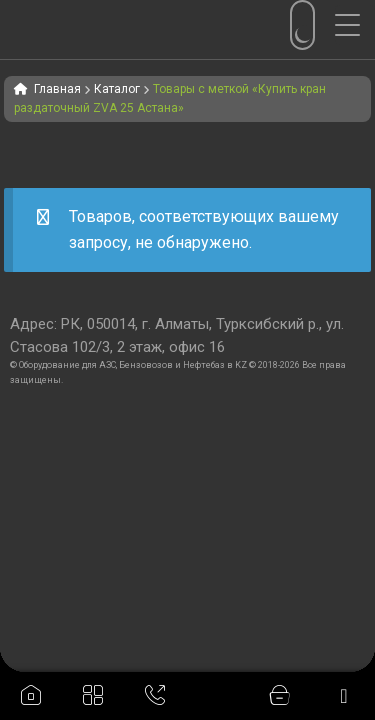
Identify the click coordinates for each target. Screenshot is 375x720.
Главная (57, 89)
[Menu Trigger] (355, 25)
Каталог (117, 89)
